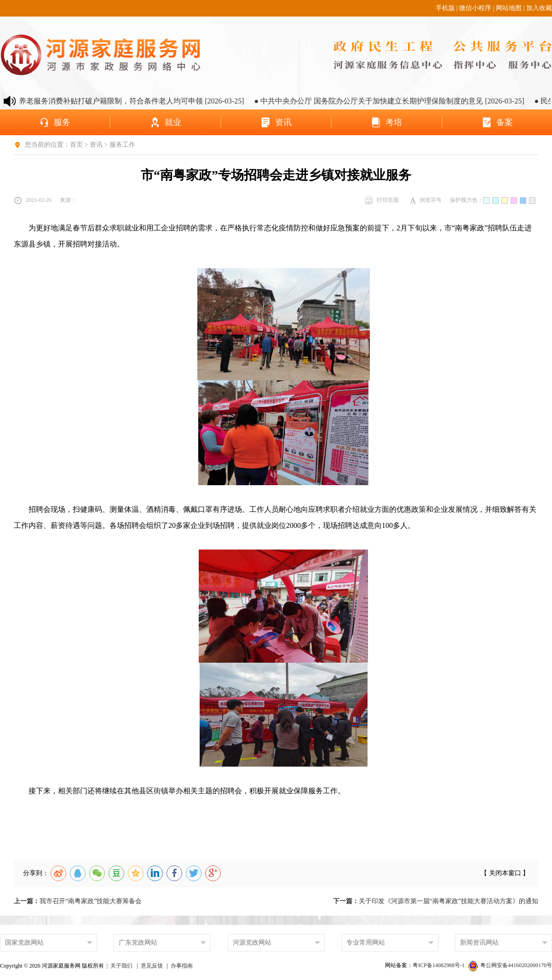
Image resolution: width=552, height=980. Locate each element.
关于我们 (121, 966)
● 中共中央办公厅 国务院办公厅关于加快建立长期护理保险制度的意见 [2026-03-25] (399, 101)
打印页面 (382, 201)
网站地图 (509, 8)
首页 (76, 145)
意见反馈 (152, 966)
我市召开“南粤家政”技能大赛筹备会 (78, 901)
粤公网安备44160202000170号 (510, 965)
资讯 (96, 145)
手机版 (445, 8)
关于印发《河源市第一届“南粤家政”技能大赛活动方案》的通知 (436, 901)
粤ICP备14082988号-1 (439, 965)
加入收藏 (539, 8)
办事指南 (182, 966)
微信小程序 (475, 8)
